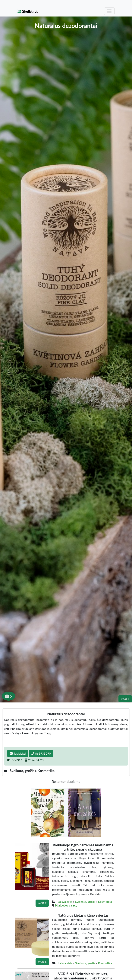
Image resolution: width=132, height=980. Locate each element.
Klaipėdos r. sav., (66, 905)
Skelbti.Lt (28, 11)
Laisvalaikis (65, 902)
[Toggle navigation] (109, 11)
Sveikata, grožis (85, 902)
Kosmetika (105, 902)
